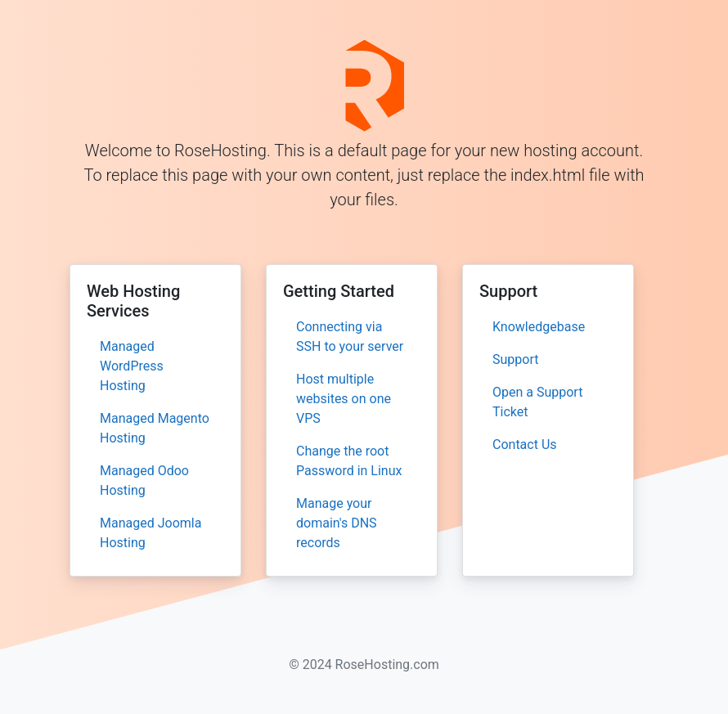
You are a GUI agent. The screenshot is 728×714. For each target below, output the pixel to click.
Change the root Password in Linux (349, 461)
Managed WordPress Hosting (132, 366)
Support (515, 359)
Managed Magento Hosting (155, 428)
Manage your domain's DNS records (337, 523)
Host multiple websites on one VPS (344, 399)
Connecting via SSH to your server (350, 337)
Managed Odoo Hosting (144, 480)
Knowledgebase (539, 327)
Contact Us (525, 445)
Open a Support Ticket (537, 402)
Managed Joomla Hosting (151, 533)
